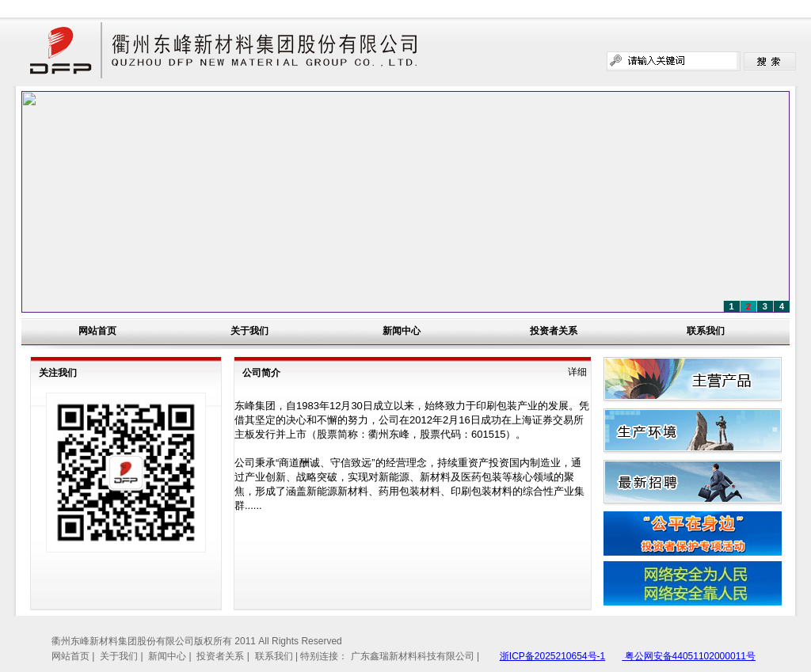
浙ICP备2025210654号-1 (552, 656)
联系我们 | (278, 656)
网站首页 (97, 331)
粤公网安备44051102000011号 (689, 656)
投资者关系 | (224, 656)
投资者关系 (554, 331)
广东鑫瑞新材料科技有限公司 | (415, 656)
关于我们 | (123, 656)
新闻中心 (402, 331)
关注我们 (58, 373)
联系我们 (706, 331)
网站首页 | (74, 656)
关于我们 (249, 331)
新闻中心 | (171, 656)
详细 (577, 372)
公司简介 (261, 373)
